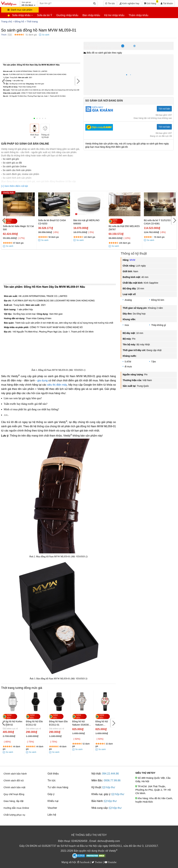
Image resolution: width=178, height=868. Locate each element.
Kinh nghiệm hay (129, 3)
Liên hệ (52, 815)
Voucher (52, 808)
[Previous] (4, 81)
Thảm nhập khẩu (138, 15)
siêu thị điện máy (57, 385)
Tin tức (110, 3)
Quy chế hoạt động (14, 794)
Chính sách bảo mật (15, 787)
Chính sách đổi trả (14, 780)
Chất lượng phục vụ (14, 815)
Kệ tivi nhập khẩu (114, 15)
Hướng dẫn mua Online (16, 808)
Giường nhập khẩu (67, 15)
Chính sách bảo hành (15, 774)
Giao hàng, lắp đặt (14, 801)
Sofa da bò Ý (45, 15)
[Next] (78, 81)
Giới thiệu (53, 774)
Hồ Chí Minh (98, 43)
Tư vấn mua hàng (58, 787)
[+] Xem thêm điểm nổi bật (15, 186)
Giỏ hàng (151, 3)
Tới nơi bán (164, 109)
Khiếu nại (53, 801)
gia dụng (43, 380)
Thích (4, 35)
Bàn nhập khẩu (91, 15)
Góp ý (51, 794)
